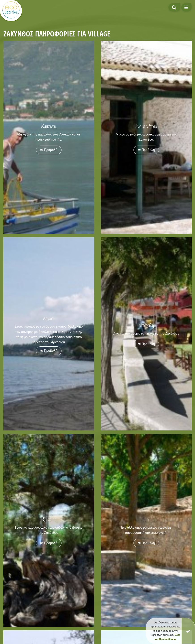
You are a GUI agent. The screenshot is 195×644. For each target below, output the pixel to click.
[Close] (188, 631)
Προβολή (49, 150)
